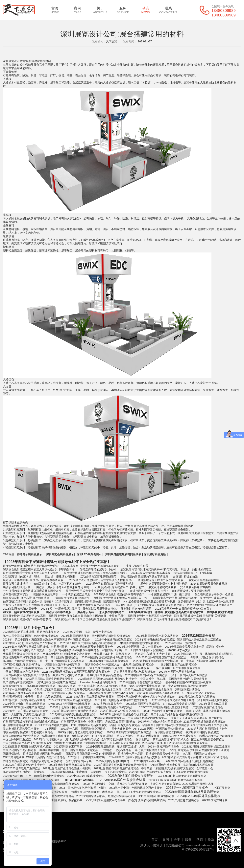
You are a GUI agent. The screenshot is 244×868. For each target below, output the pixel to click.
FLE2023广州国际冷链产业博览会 (24, 765)
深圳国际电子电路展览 (55, 736)
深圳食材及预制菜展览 (68, 743)
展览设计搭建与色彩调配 (136, 609)
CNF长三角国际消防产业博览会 (46, 757)
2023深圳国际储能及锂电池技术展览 (80, 732)
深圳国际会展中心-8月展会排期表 (93, 736)
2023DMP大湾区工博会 (111, 686)
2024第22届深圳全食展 (198, 636)
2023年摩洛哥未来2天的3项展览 (155, 640)
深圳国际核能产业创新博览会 (178, 664)
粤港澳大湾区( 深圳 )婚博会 (207, 657)
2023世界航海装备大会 (108, 704)
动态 (146, 10)
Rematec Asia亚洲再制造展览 (98, 682)
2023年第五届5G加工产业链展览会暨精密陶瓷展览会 (175, 743)
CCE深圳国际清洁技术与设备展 (105, 800)
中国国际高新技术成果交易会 (114, 707)
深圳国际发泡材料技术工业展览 (210, 750)
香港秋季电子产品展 (131, 754)
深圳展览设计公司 (14, 61)
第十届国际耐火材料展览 (213, 700)
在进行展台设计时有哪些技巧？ (149, 591)
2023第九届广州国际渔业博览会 (207, 729)
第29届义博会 (66, 686)
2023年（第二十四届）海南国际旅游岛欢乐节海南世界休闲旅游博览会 (46, 640)
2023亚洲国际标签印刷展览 (112, 761)
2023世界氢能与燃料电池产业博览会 (129, 732)
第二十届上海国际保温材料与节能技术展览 (121, 700)
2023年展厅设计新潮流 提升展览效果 (78, 601)
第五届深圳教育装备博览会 (208, 739)
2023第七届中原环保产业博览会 (65, 668)
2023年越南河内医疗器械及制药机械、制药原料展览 (35, 647)
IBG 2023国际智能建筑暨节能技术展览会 (161, 657)
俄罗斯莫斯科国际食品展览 (202, 732)
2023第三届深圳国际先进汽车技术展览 (27, 747)
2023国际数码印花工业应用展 (69, 772)
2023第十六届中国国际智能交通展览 (83, 729)
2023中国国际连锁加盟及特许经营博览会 (107, 657)
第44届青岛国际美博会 (41, 686)
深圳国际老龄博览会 (187, 689)
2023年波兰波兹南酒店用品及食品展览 (148, 689)
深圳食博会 (143, 739)
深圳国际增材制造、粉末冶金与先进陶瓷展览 (112, 743)
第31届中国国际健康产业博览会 (57, 682)
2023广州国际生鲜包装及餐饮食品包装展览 (121, 765)
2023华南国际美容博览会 (64, 784)
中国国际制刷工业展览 (17, 739)
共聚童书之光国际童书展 (68, 675)
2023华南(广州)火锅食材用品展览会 (159, 722)
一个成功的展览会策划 (76, 594)
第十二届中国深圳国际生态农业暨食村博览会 (31, 636)
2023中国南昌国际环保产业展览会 (146, 675)
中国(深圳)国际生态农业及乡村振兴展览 (27, 743)
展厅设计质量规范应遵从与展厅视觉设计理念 (31, 566)
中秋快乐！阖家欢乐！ (17, 605)
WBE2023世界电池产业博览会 (22, 768)
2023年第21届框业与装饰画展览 (23, 693)
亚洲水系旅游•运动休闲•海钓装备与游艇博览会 (146, 697)
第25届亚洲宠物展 (148, 736)
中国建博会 (147, 679)
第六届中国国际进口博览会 (199, 754)
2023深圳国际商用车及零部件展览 (158, 693)
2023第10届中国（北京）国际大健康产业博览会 (68, 750)
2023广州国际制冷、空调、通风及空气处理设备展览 (115, 784)
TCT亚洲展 (50, 729)
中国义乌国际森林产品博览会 (21, 672)
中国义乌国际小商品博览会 (20, 750)
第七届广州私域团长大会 (150, 750)
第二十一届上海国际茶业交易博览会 (62, 661)
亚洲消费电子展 (13, 679)
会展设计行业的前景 (185, 576)
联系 (168, 10)
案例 (78, 10)
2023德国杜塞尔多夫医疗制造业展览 (111, 693)
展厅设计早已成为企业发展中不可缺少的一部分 (95, 591)
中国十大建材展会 (119, 729)
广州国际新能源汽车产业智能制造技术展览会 (31, 722)
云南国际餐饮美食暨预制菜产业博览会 (27, 675)
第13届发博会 (125, 736)
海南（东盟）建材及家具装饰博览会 (208, 711)
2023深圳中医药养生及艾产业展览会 (139, 647)
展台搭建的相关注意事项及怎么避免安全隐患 (31, 573)
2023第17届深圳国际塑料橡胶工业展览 (206, 747)
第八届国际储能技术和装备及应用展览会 (74, 650)
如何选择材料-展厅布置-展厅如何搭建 (26, 598)
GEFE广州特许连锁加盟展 (52, 725)
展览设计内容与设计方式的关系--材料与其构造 (149, 569)
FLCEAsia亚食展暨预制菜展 (191, 772)
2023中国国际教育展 (146, 761)
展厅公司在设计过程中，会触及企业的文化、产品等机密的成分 (42, 584)
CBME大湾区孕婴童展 (48, 689)
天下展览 (111, 41)
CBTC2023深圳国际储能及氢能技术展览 (164, 707)
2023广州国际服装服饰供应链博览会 (74, 711)
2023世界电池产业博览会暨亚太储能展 (66, 768)
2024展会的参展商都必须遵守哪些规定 (110, 584)
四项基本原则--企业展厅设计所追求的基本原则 (90, 566)
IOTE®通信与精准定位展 (165, 765)
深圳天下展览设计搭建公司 (39, 562)
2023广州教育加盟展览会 (184, 800)
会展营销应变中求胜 (15, 594)
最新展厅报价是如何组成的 (72, 598)
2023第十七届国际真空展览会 (187, 788)
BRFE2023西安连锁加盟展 (179, 704)
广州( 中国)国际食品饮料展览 (89, 725)
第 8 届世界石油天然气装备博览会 (134, 672)
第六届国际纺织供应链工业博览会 (24, 772)
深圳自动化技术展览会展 (198, 765)
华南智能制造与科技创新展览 (62, 664)
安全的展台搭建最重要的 (195, 587)
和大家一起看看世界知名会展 (21, 612)
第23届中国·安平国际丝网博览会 (23, 668)
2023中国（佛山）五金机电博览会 (24, 704)
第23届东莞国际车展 (79, 761)
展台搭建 (11, 65)
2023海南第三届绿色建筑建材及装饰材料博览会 (107, 679)
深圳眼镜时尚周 (13, 686)
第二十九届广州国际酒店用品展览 (201, 661)
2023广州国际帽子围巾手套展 (209, 725)
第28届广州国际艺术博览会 (20, 661)
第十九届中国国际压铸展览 (106, 668)
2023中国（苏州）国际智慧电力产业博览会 (30, 643)
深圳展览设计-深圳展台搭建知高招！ (26, 616)
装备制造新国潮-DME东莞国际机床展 (188, 682)
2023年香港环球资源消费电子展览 (173, 700)
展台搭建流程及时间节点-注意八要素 (160, 580)
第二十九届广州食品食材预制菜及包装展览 (177, 714)
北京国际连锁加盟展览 (219, 654)
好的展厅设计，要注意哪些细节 (191, 591)
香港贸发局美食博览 (15, 761)
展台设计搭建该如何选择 (60, 576)
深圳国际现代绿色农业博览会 (21, 736)
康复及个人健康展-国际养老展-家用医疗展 (197, 718)
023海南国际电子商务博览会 (178, 672)
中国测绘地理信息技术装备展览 (140, 643)
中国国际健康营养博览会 (109, 718)
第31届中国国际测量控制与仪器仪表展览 (182, 679)
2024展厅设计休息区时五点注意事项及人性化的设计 (101, 580)
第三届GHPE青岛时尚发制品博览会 (138, 792)
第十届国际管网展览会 (64, 657)
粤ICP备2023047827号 (198, 849)
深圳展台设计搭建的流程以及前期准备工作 (120, 598)
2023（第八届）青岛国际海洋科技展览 (90, 697)
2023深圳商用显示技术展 (198, 784)
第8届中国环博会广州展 (18, 725)
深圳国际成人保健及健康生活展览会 (199, 640)
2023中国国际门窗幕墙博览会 (85, 776)
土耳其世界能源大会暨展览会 (21, 654)
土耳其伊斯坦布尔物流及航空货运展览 (66, 654)
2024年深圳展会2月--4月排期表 (193, 573)
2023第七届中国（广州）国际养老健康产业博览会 (34, 776)
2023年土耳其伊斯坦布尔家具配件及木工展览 (93, 689)
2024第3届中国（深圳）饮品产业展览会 (88, 632)
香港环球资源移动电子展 (18, 697)
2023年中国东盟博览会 (17, 689)
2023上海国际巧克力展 (188, 654)
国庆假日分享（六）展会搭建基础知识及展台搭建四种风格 (139, 601)
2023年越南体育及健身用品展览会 (91, 647)
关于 (100, 10)
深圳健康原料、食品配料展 (66, 800)
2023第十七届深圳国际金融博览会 (71, 707)
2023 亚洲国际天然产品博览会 (66, 693)
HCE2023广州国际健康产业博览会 (24, 707)
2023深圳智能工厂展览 (68, 747)
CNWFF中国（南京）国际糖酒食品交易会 (134, 757)
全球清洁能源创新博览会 (138, 664)
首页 (55, 10)
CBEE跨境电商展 (14, 757)
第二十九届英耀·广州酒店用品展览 (24, 714)
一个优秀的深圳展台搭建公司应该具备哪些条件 (32, 591)
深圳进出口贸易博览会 (117, 750)
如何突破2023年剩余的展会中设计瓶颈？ (28, 601)
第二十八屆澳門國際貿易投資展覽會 (185, 686)
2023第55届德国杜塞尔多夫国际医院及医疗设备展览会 (76, 672)
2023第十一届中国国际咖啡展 (86, 757)
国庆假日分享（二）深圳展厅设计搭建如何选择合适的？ (150, 605)
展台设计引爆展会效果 (214, 598)
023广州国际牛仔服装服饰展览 (163, 711)
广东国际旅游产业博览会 (208, 707)
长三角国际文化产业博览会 (198, 693)
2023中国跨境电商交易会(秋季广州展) (82, 788)
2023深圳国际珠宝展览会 (19, 780)
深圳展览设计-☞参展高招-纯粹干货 (150, 616)
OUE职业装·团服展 (137, 668)
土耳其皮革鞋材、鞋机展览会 (112, 654)
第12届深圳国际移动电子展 (82, 739)
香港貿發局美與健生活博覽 (162, 754)
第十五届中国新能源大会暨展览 (144, 650)
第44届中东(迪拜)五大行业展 (152, 654)
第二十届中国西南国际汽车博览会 (24, 650)
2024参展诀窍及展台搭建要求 (208, 584)
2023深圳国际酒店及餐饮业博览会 (53, 796)
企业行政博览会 (179, 750)
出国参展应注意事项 (45, 594)
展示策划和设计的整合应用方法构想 (175, 598)
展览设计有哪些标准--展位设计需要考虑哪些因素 (33, 580)
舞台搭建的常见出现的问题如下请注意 (144, 576)
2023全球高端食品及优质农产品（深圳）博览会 (194, 647)
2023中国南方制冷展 (215, 800)
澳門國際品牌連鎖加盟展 (18, 682)
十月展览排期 (86, 686)
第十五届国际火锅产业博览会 (189, 675)
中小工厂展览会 (220, 788)
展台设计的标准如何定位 (196, 569)
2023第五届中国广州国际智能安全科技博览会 (88, 643)
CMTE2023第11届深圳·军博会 (22, 664)
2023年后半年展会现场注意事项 (61, 609)
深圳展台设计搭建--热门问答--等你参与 (27, 619)
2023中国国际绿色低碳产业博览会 (141, 682)
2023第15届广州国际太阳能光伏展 (150, 772)
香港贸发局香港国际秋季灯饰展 (42, 754)
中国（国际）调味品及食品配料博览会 (112, 722)
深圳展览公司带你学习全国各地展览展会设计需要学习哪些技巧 (93, 619)
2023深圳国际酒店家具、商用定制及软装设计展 (106, 796)
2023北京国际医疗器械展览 (143, 704)
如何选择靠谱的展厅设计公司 (98, 569)
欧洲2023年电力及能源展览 (216, 736)
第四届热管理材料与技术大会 (171, 739)
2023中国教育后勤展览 (100, 747)
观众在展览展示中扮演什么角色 (214, 594)
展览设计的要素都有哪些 (203, 580)
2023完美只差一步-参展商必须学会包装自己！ (183, 609)
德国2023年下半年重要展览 (179, 736)
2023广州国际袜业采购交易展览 (120, 711)
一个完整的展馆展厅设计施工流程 (169, 594)
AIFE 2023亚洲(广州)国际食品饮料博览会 (159, 729)
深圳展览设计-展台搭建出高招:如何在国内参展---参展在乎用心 (88, 616)
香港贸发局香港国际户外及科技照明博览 (90, 754)
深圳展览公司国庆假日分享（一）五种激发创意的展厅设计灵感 (71, 605)
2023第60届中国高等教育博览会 (109, 661)
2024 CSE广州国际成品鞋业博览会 (70, 700)
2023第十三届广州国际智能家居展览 (25, 711)
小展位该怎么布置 (137, 566)
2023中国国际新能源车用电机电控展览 (190, 761)
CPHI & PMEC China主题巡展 (22, 718)
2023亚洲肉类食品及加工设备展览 (70, 765)
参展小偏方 (137, 587)
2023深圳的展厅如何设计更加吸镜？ (210, 605)
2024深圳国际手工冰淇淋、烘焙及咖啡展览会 (31, 632)
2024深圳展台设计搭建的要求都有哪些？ (119, 594)
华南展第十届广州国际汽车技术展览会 (166, 725)
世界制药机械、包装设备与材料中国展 (67, 718)
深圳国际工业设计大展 (130, 747)
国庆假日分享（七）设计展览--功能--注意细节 (206, 601)
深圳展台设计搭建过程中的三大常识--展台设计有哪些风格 (39, 569)
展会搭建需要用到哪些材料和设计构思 (164, 584)
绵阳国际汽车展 (112, 650)
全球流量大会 (205, 768)
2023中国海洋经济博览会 (163, 747)
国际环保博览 (12, 754)
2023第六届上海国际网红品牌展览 (24, 700)
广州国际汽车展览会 (73, 722)
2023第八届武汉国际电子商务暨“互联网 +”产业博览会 (195, 757)
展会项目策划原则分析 (17, 587)
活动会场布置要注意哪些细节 (98, 576)
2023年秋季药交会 (179, 650)
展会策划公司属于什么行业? (100, 609)
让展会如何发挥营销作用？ (112, 587)
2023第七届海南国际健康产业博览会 (156, 661)
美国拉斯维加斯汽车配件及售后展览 (25, 657)
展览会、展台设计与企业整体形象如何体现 (62, 587)
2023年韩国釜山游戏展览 (181, 643)
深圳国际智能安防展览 (169, 732)
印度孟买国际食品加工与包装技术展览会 (28, 732)
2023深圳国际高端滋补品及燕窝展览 (73, 714)
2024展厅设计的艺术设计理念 (21, 576)
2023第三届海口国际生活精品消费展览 (49, 679)
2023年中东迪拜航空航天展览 (113, 640)
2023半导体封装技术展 (48, 739)
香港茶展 (147, 768)
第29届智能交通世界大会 (145, 686)
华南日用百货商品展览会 (125, 725)
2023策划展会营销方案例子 (20, 609)
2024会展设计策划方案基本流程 (150, 573)
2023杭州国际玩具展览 (75, 636)
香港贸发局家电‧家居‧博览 (46, 761)
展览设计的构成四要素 (162, 587)
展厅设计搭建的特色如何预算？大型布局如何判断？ (96, 573)
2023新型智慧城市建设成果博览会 (204, 722)
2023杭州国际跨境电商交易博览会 (157, 636)
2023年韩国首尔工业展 (213, 704)
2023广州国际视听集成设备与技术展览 (123, 714)
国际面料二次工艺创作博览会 (109, 772)
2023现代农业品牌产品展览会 (197, 697)
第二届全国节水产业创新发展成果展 (178, 668)
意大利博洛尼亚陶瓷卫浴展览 (21, 729)
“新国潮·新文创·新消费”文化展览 (174, 768)
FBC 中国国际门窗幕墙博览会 (156, 796)
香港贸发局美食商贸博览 (165, 784)
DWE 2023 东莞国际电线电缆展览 (69, 704)
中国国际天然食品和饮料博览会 (147, 718)
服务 (123, 10)
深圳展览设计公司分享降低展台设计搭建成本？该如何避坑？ (175, 619)
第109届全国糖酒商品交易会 (104, 675)
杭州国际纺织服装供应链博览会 (111, 636)
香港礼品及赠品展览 (49, 697)
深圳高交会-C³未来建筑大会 (102, 664)
